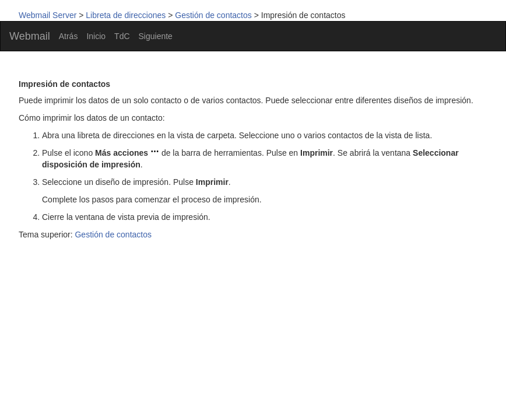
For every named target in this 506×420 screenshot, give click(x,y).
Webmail (30, 36)
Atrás (68, 36)
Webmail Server (48, 15)
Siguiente (156, 36)
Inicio (96, 36)
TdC (122, 36)
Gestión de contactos (213, 15)
